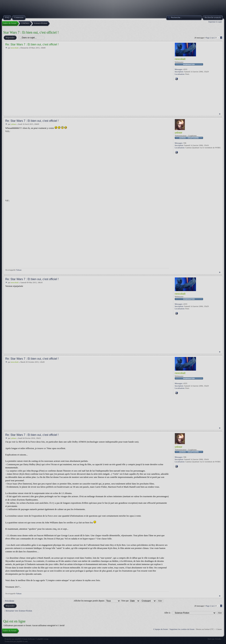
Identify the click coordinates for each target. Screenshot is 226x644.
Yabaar (19, 270)
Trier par (131, 601)
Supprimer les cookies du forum (182, 629)
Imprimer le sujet (215, 22)
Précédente (10, 601)
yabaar (14, 124)
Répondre (10, 38)
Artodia (218, 639)
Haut (220, 114)
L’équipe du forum (161, 629)
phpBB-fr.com (22, 641)
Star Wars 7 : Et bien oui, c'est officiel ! (31, 32)
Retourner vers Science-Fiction (19, 611)
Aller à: (167, 613)
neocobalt (15, 48)
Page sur (211, 38)
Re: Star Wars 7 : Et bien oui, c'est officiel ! (32, 44)
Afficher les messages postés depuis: (97, 601)
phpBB (18, 639)
